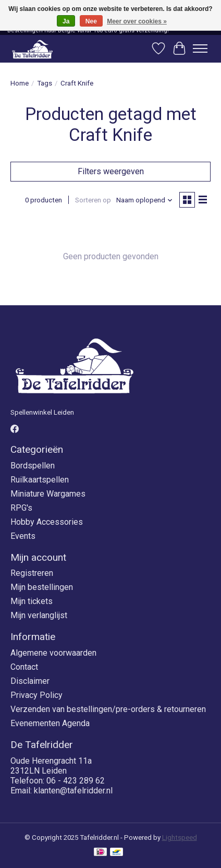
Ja (66, 21)
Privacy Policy (36, 695)
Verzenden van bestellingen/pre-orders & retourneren (108, 709)
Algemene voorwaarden (53, 653)
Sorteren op (93, 200)
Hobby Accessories (47, 522)
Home (20, 83)
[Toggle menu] (200, 49)
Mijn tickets (32, 601)
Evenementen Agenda (50, 723)
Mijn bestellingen (42, 587)
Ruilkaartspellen (40, 480)
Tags (45, 83)
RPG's (21, 508)
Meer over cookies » (137, 21)
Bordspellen (33, 466)
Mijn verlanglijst (39, 615)
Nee (91, 21)
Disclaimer (30, 681)
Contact (24, 667)
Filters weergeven (111, 171)
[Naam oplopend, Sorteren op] (145, 200)
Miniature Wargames (48, 494)
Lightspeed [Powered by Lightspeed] (180, 837)
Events (23, 536)
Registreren (32, 573)
